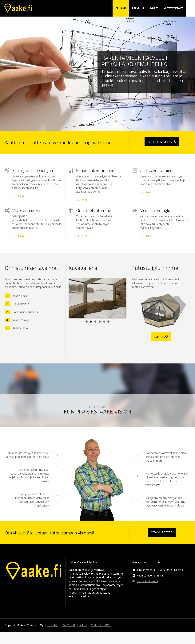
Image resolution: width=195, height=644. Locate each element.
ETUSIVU (121, 8)
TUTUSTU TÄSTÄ (162, 142)
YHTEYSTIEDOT (173, 8)
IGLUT (154, 8)
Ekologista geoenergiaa (33, 170)
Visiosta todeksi (26, 210)
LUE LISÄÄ (161, 337)
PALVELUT (138, 8)
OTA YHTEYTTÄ (162, 544)
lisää (21, 196)
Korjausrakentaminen (95, 170)
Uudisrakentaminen (157, 170)
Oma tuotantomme (94, 210)
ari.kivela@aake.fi (147, 593)
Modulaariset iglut (156, 210)
